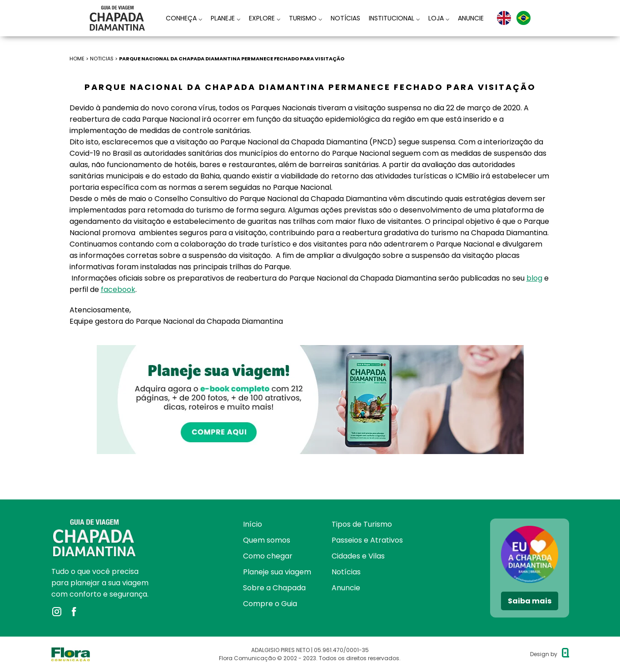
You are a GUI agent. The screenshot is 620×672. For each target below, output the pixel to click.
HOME (77, 59)
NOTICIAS (102, 59)
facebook (118, 289)
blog (534, 278)
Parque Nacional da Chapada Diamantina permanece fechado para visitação (232, 59)
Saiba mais (530, 601)
